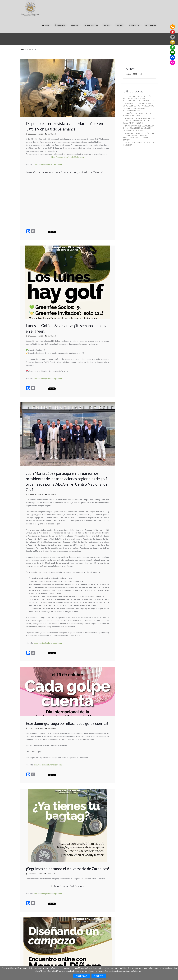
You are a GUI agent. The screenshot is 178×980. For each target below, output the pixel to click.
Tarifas (106, 25)
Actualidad (150, 25)
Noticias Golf (52, 134)
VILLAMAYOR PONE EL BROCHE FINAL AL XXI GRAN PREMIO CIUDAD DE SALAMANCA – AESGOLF (139, 121)
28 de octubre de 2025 (36, 134)
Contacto (134, 25)
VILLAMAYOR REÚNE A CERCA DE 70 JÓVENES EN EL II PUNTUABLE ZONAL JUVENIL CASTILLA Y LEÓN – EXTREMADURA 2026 (139, 107)
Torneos (119, 25)
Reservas (60, 25)
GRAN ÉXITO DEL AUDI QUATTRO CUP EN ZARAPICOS (138, 114)
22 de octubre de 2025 (36, 495)
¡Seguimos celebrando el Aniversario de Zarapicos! (68, 869)
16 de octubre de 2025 (36, 728)
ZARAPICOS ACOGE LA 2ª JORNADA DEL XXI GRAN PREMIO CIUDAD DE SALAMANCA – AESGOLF (139, 128)
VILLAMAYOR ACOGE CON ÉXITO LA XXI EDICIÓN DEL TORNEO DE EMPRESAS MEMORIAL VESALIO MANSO (139, 137)
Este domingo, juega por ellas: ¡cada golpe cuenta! (67, 723)
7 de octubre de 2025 (35, 874)
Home (22, 50)
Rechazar (82, 976)
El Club (46, 25)
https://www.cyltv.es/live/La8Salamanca (67, 157)
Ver (140, 971)
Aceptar (99, 976)
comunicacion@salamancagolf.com (48, 164)
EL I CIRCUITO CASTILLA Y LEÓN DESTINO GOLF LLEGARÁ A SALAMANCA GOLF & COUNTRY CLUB (139, 98)
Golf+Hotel (91, 25)
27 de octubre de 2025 (36, 336)
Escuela (75, 25)
